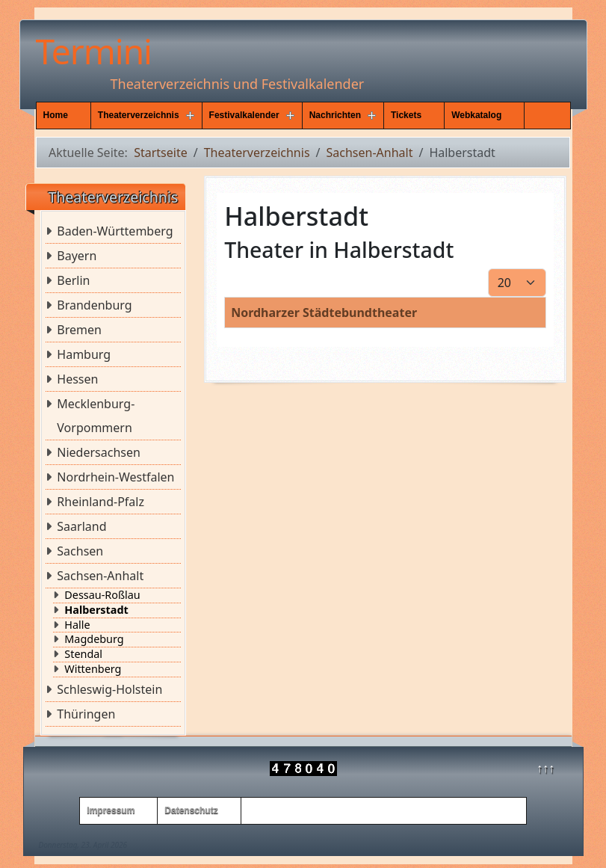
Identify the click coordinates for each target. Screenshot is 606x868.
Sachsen (80, 551)
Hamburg (84, 354)
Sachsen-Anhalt (100, 576)
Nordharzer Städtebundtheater (324, 313)
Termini (94, 51)
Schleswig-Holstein (109, 689)
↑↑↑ (545, 768)
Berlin (73, 280)
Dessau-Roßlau (102, 595)
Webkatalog (476, 115)
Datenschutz (191, 810)
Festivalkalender (244, 115)
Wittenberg (93, 669)
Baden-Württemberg (115, 231)
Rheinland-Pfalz (101, 502)
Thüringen (86, 714)
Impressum (111, 810)
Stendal (83, 654)
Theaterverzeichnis (139, 115)
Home (56, 115)
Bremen (79, 330)
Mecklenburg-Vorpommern (96, 416)
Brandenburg (94, 305)
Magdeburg (94, 639)
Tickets (406, 115)
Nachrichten (335, 115)
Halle (77, 625)
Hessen (77, 379)
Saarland (81, 526)
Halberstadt (96, 610)
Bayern (77, 256)
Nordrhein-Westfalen (115, 477)
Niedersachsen (99, 452)
